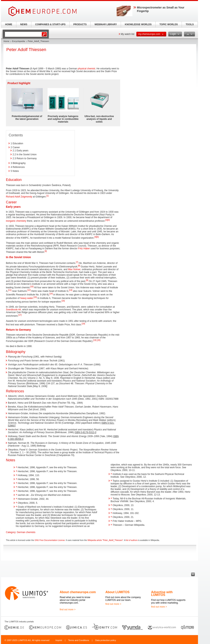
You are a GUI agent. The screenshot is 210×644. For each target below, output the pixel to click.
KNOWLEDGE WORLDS (138, 24)
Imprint (59, 640)
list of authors (132, 540)
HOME (9, 24)
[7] (77, 262)
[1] (47, 196)
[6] (46, 251)
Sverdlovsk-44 (13, 310)
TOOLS (190, 24)
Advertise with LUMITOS (162, 593)
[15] (35, 297)
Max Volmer (74, 269)
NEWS (24, 24)
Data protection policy (106, 640)
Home (6, 41)
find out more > (68, 610)
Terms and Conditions (79, 640)
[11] (10, 290)
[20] (99, 340)
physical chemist (86, 69)
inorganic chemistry (16, 221)
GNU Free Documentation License (50, 540)
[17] (20, 315)
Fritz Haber (84, 248)
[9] (87, 280)
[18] (83, 324)
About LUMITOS (117, 592)
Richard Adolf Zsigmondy (19, 197)
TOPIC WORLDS (169, 24)
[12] (29, 290)
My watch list (128, 34)
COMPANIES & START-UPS (50, 24)
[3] (108, 220)
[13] (71, 290)
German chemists (26, 532)
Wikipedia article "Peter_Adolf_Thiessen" (105, 540)
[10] (32, 287)
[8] (79, 266)
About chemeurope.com (78, 592)
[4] (95, 237)
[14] (51, 294)
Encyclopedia (18, 41)
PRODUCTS (80, 24)
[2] (106, 220)
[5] (98, 237)
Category (11, 532)
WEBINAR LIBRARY (106, 24)
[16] (63, 301)
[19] (95, 340)
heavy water (27, 298)
